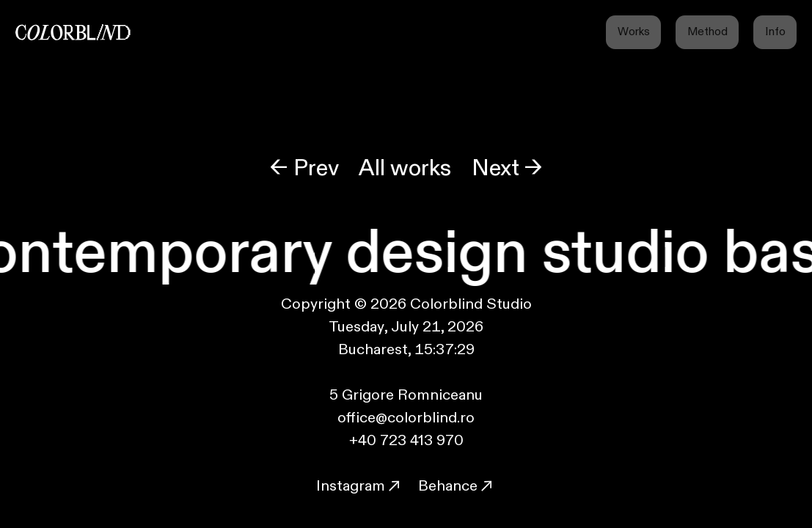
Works (634, 32)
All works (405, 168)
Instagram (360, 486)
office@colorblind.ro (406, 418)
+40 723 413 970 (406, 440)
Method (707, 32)
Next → (507, 168)
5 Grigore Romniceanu (406, 395)
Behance (450, 486)
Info (775, 32)
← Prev (304, 168)
